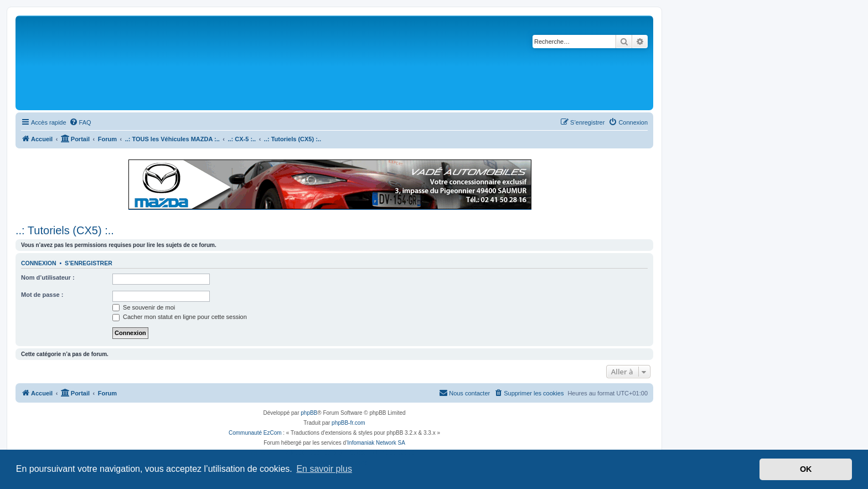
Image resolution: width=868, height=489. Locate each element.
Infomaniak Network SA (376, 443)
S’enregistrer (89, 263)
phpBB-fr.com (348, 423)
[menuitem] (80, 122)
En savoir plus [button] (324, 469)
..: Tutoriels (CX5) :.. (65, 230)
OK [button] (806, 469)
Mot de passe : (42, 295)
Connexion (39, 263)
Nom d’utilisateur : (48, 277)
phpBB (309, 413)
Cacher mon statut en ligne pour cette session (180, 317)
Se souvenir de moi (144, 307)
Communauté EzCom (255, 433)
